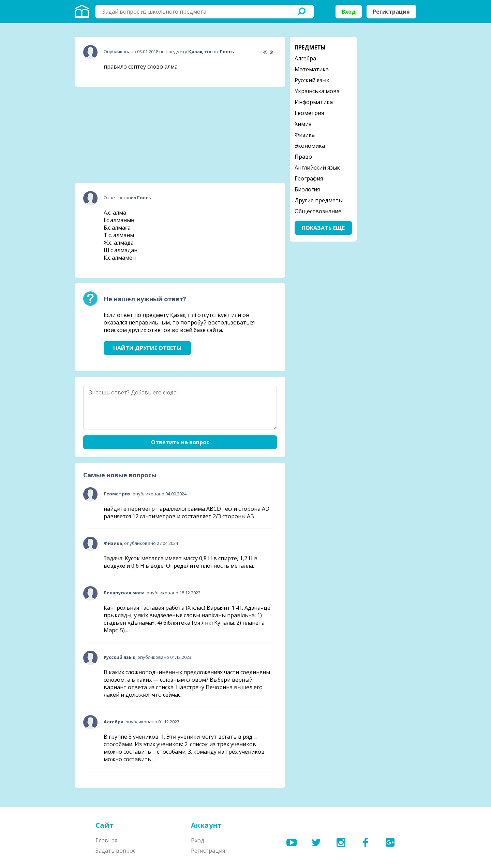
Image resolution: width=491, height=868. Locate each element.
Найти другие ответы (147, 348)
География (309, 178)
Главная (106, 840)
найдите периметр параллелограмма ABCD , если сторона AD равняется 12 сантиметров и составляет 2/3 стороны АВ (187, 512)
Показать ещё (323, 228)
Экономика (310, 146)
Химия (303, 124)
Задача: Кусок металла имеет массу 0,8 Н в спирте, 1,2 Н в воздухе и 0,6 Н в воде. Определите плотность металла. (181, 562)
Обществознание (318, 211)
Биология (307, 189)
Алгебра (305, 58)
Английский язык (317, 168)
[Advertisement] (126, 135)
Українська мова (317, 91)
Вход (349, 12)
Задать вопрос (115, 851)
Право (303, 157)
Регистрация (391, 12)
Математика (312, 69)
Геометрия (309, 113)
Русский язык (312, 80)
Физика (305, 135)
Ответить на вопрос (180, 442)
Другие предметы (319, 200)
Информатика (314, 102)
